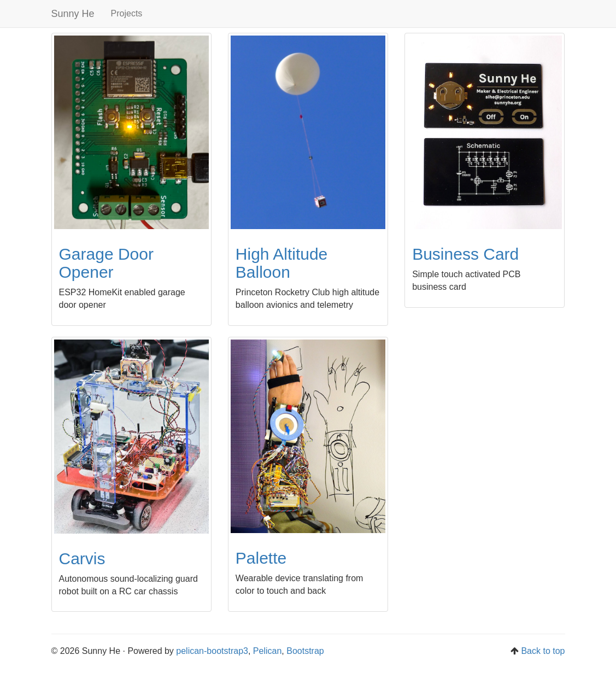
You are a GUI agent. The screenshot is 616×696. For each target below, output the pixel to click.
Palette (261, 558)
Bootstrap (305, 651)
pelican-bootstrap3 (212, 651)
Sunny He (73, 14)
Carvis (82, 558)
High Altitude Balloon (281, 263)
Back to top (543, 651)
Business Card (465, 254)
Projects (127, 13)
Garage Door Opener (106, 263)
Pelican (267, 651)
